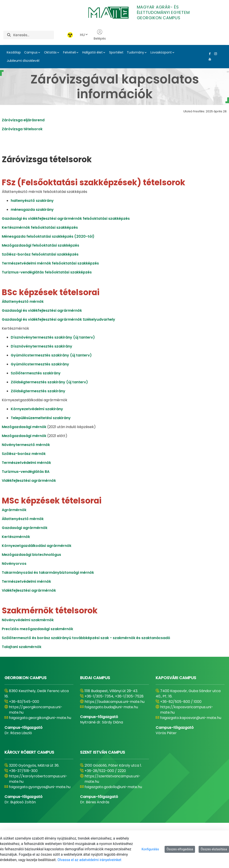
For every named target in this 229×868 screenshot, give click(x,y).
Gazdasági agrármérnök (25, 528)
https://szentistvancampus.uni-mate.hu (112, 779)
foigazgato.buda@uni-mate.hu (111, 707)
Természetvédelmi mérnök (26, 463)
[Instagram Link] (215, 54)
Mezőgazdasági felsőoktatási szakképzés (40, 245)
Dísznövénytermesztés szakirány (41, 346)
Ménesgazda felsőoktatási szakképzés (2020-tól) (48, 236)
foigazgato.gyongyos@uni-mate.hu (40, 787)
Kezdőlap (14, 52)
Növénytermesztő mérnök (26, 445)
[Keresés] (34, 35)
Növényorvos (14, 564)
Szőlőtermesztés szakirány (36, 373)
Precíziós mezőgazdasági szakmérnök (37, 629)
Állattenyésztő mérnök (23, 302)
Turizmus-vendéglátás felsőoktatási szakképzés (47, 272)
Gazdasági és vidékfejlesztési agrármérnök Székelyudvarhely (58, 319)
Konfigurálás (150, 849)
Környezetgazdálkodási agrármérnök (37, 546)
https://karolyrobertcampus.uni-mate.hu (38, 779)
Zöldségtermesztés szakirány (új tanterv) (49, 382)
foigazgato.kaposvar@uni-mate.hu (191, 718)
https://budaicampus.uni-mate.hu (114, 702)
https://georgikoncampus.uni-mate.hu (36, 710)
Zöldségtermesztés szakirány (38, 391)
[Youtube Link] (209, 59)
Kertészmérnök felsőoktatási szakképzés (40, 227)
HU (84, 35)
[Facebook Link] (209, 54)
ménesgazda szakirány (32, 210)
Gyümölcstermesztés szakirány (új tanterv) (51, 355)
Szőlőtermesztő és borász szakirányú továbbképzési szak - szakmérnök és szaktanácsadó (86, 638)
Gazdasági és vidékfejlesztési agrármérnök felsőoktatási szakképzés (66, 219)
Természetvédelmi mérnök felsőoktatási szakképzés (50, 263)
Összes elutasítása (214, 849)
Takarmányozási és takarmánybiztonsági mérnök (48, 573)
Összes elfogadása (180, 849)
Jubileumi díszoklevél (23, 61)
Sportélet (116, 52)
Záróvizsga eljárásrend (23, 120)
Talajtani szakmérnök (22, 647)
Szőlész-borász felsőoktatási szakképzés (40, 254)
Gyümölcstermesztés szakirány (40, 364)
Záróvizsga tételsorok (22, 129)
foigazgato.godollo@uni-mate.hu (113, 787)
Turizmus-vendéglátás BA (26, 472)
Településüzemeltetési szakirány (41, 418)
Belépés (100, 35)
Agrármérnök (14, 510)
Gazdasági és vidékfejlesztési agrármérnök (42, 310)
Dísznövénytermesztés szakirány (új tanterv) (53, 337)
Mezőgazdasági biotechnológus (31, 555)
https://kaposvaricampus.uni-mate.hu (187, 710)
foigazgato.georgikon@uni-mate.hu (40, 718)
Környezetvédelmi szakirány (37, 409)
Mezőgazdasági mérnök (24, 427)
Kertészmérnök (16, 537)
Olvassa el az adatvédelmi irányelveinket (89, 860)
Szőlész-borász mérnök (24, 454)
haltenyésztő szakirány (32, 201)
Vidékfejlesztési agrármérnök (29, 481)
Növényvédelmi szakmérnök (28, 620)
